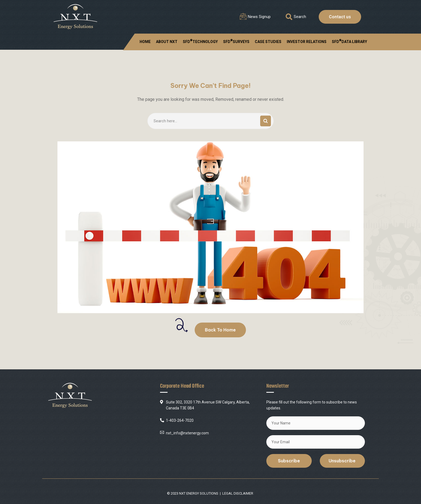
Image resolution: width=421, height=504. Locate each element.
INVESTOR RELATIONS (307, 42)
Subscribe (289, 461)
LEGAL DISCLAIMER (238, 493)
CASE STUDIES (268, 42)
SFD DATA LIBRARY (349, 41)
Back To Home (220, 330)
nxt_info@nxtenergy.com (187, 433)
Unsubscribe (342, 461)
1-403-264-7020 (180, 420)
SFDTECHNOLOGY (200, 41)
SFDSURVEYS (236, 41)
